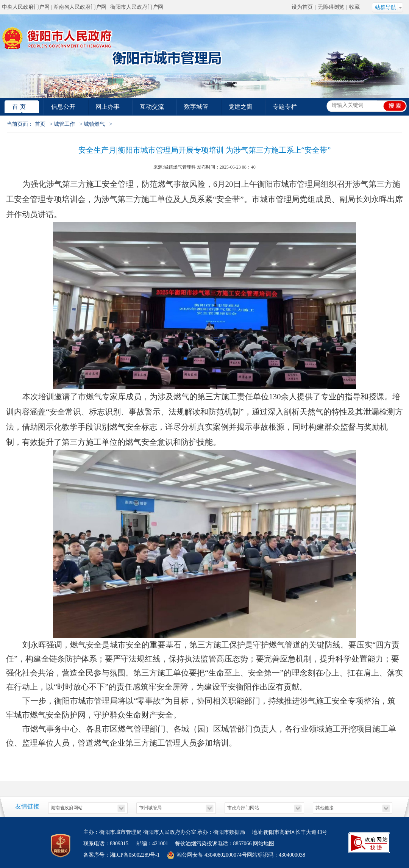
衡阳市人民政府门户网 (137, 7)
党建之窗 (240, 107)
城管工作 (64, 124)
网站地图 (264, 844)
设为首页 (302, 7)
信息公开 (63, 107)
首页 (40, 124)
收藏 (354, 7)
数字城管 (196, 107)
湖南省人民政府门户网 (80, 7)
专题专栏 (285, 107)
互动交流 (152, 107)
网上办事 (108, 107)
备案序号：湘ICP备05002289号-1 (121, 855)
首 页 (19, 107)
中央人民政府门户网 (26, 7)
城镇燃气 (94, 124)
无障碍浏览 (331, 7)
